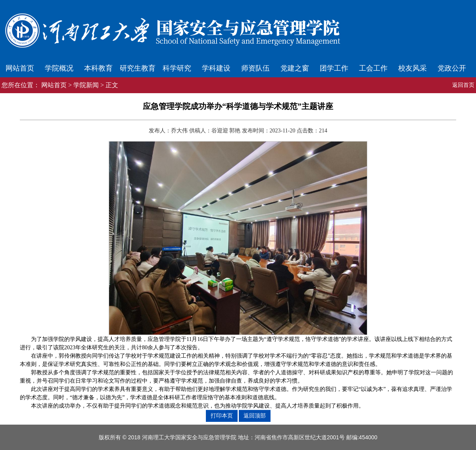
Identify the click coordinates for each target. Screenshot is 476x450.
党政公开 (452, 68)
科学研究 (177, 68)
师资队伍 (255, 68)
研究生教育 (138, 68)
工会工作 (373, 68)
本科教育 (98, 68)
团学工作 (334, 68)
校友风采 (413, 68)
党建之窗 (295, 68)
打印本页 (222, 416)
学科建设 (216, 68)
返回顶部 (255, 416)
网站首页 (20, 68)
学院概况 (59, 68)
